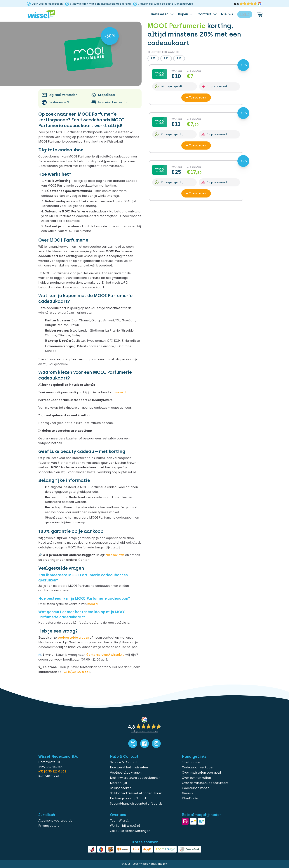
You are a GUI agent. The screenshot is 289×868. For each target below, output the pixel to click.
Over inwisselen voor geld (201, 773)
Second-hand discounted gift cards (136, 804)
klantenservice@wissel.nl (105, 655)
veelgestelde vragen (73, 638)
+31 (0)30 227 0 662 (76, 672)
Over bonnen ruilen (196, 778)
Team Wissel (119, 821)
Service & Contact (123, 762)
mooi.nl (121, 392)
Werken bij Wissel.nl (125, 826)
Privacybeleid (49, 826)
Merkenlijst (119, 783)
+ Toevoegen (196, 97)
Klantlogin (190, 798)
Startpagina (191, 762)
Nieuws (187, 793)
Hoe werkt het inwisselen (129, 767)
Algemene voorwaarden (56, 821)
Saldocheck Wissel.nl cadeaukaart (136, 793)
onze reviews (115, 555)
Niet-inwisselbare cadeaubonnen (135, 778)
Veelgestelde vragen (126, 773)
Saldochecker (120, 788)
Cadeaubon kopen (196, 788)
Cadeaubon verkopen (198, 767)
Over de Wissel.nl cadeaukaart (205, 783)
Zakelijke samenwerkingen (130, 831)
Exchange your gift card (128, 798)
